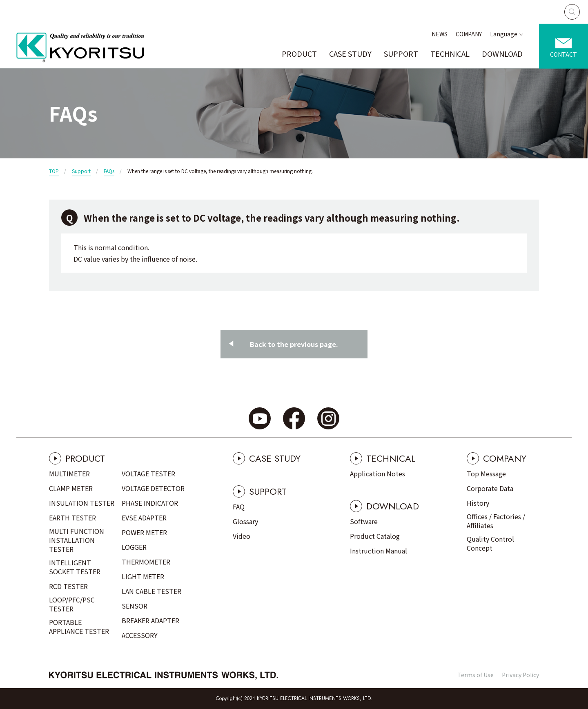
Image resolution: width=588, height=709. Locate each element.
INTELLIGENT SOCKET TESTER (75, 567)
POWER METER (144, 532)
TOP (54, 171)
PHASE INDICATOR (150, 503)
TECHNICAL (450, 53)
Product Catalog (375, 536)
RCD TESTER (68, 586)
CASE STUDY (350, 53)
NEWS (440, 34)
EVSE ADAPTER (144, 518)
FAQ (239, 507)
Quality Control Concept (490, 543)
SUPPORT (401, 53)
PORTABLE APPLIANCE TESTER (79, 627)
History (478, 503)
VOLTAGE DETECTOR (153, 488)
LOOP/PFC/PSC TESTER (72, 604)
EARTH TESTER (72, 518)
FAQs (109, 171)
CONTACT (563, 54)
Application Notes (378, 473)
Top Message (486, 473)
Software (364, 521)
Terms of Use (476, 675)
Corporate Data (490, 488)
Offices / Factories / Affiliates (496, 521)
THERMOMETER (146, 562)
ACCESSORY (140, 635)
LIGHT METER (143, 576)
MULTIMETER (69, 473)
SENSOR (135, 606)
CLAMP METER (71, 488)
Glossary (245, 521)
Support (81, 171)
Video (242, 536)
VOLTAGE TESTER (148, 473)
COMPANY (469, 34)
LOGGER (134, 547)
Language (504, 34)
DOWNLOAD (502, 53)
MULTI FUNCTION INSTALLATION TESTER (77, 540)
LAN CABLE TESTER (151, 591)
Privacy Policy (520, 675)
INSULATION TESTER (82, 503)
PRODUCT (299, 53)
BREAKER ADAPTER (150, 620)
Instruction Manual (379, 551)
